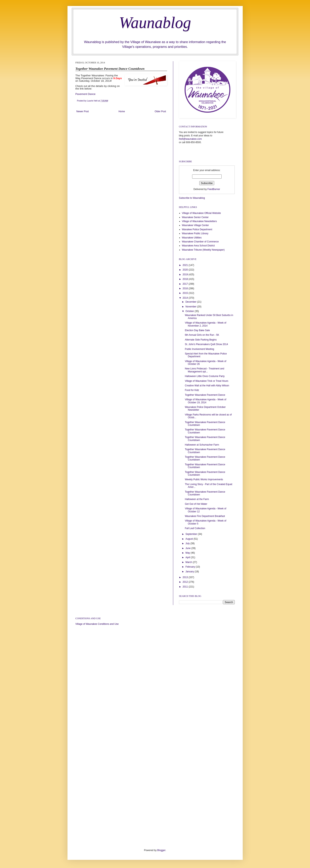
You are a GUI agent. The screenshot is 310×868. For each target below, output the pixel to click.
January (190, 572)
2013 (186, 577)
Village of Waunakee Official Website (201, 213)
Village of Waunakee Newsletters (199, 221)
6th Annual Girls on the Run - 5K (202, 335)
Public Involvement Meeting (199, 349)
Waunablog (155, 23)
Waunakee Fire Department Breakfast (205, 516)
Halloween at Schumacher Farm (202, 445)
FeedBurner (214, 189)
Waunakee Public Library (195, 233)
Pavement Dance (86, 94)
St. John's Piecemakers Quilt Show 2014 (206, 344)
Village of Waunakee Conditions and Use (97, 624)
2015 (186, 293)
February (190, 567)
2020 (186, 270)
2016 (186, 288)
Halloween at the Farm (197, 499)
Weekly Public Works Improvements (204, 479)
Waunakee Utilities (192, 238)
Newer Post (83, 111)
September (192, 534)
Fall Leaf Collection (195, 528)
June (188, 548)
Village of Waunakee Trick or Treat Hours (206, 381)
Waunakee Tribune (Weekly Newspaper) (203, 250)
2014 (186, 298)
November (191, 307)
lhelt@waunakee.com (190, 139)
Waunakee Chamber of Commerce (200, 242)
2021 (186, 265)
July (188, 543)
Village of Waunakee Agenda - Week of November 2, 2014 (205, 324)
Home (122, 111)
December (191, 302)
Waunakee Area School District (198, 246)
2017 (186, 284)
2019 (186, 275)
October (190, 311)
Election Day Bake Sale (197, 330)
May (188, 553)
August (189, 539)
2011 (186, 587)
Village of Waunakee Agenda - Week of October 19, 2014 (205, 401)
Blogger (161, 850)
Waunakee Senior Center (195, 217)
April (188, 557)
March (189, 562)
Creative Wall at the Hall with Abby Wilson (207, 386)
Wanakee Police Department (197, 229)
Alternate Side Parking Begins (201, 340)
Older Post (160, 111)
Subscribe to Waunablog (192, 198)
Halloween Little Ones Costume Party (205, 376)
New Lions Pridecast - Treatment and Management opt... (204, 370)
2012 (186, 582)
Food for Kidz (192, 390)
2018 (186, 279)
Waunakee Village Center (195, 225)
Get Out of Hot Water (196, 504)
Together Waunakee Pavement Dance (205, 395)
